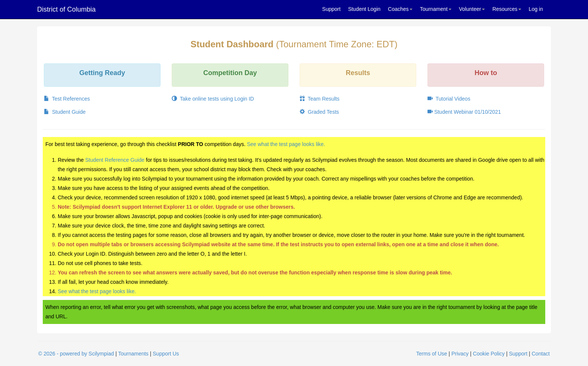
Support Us (166, 354)
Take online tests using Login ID (213, 99)
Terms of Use (432, 354)
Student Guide (65, 112)
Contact (541, 354)
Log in (536, 9)
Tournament (436, 9)
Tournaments (133, 354)
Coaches (400, 9)
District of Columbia (66, 9)
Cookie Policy (489, 354)
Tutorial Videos (449, 99)
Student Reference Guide (115, 160)
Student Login (364, 9)
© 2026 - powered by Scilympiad (76, 354)
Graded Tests (319, 112)
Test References (67, 99)
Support (331, 9)
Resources (507, 9)
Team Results (319, 99)
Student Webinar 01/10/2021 (464, 112)
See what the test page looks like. (286, 144)
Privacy (460, 354)
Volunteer (472, 9)
